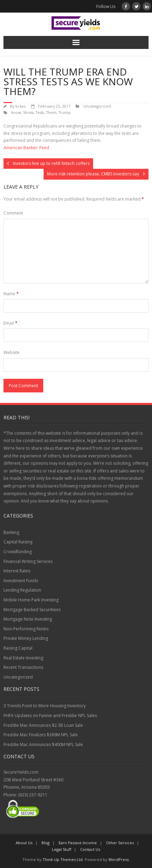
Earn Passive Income (78, 843)
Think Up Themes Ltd (63, 859)
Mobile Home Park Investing (31, 600)
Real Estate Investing (23, 658)
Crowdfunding (18, 552)
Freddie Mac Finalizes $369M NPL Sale (41, 735)
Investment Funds (21, 581)
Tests (40, 112)
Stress (28, 112)
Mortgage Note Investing (28, 619)
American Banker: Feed (26, 148)
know (16, 112)
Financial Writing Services (28, 561)
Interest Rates (17, 571)
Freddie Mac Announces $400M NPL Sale (43, 744)
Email (10, 323)
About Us (24, 843)
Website (12, 352)
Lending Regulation (22, 590)
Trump (65, 112)
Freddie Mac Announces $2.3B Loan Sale (43, 725)
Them (51, 112)
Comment (13, 213)
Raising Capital (18, 648)
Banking (11, 532)
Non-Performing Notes (26, 629)
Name (11, 294)
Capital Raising (18, 542)
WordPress (119, 859)
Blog (45, 843)
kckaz (21, 106)
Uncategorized (97, 106)
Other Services (120, 843)
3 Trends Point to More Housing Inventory (45, 706)
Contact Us (90, 849)
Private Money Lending (26, 638)
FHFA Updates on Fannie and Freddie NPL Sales (50, 715)
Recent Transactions (23, 667)
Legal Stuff (62, 849)
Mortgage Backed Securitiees (32, 610)
